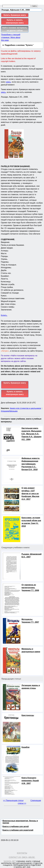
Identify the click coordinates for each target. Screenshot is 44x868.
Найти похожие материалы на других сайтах (15, 29)
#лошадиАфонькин (9, 411)
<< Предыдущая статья (13, 800)
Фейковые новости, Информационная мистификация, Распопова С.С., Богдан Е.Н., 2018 (31, 464)
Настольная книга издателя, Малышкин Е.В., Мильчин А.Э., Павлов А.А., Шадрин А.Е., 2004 (32, 434)
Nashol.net (10, 861)
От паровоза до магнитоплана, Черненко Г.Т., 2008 (30, 588)
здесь (8, 82)
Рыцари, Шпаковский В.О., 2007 (32, 555)
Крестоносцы (28, 715)
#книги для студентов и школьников (25, 408)
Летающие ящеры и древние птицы (31, 687)
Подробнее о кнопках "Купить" (19, 45)
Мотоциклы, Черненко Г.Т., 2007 (30, 621)
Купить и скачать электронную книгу (15, 21)
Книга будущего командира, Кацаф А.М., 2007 (30, 781)
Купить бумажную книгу (15, 15)
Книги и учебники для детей (16, 826)
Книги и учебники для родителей (18, 830)
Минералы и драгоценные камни (31, 650)
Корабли (26, 747)
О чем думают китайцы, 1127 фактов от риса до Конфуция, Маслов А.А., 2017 (30, 494)
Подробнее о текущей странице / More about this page (11, 37)
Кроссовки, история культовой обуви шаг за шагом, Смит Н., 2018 (31, 522)
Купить (4, 315)
